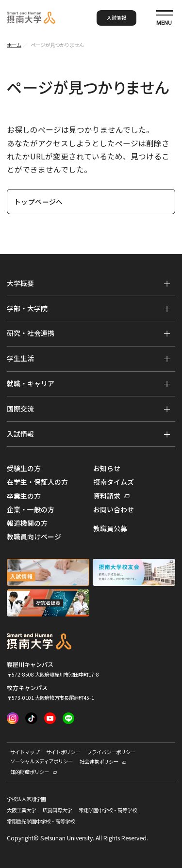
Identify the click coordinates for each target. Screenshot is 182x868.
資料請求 (107, 496)
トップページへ (39, 202)
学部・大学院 (27, 308)
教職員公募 (110, 529)
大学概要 (20, 283)
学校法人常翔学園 (26, 799)
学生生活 (20, 358)
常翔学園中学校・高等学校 (108, 811)
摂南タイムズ (114, 482)
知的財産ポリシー (30, 772)
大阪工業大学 (21, 811)
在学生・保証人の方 (37, 482)
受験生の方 (24, 468)
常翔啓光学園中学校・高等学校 (41, 822)
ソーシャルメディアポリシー (41, 761)
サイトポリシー (63, 752)
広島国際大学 (57, 811)
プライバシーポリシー (111, 752)
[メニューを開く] (167, 284)
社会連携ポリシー (99, 762)
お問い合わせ (114, 510)
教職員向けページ (34, 537)
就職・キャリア (31, 383)
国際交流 (20, 409)
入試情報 (116, 17)
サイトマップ (25, 752)
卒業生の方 (24, 496)
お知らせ (107, 468)
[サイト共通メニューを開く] (164, 18)
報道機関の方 (27, 523)
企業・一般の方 (31, 510)
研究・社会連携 (31, 333)
